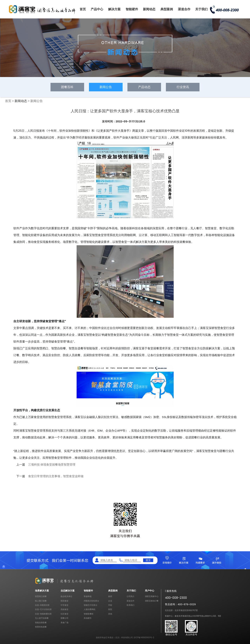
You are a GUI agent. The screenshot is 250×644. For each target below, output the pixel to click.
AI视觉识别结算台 (91, 601)
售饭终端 (88, 596)
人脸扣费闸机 (90, 609)
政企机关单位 (66, 596)
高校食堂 (64, 609)
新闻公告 (106, 87)
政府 (110, 596)
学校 (110, 605)
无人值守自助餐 (42, 618)
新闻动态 (149, 9)
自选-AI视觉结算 (42, 605)
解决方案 (114, 9)
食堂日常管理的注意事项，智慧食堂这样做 (56, 476)
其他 (110, 614)
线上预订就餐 (41, 601)
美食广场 (64, 623)
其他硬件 (88, 618)
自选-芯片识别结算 (43, 609)
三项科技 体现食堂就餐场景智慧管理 (52, 465)
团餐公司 (64, 618)
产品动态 (144, 87)
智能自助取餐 (41, 623)
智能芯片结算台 (91, 605)
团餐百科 (67, 87)
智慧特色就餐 (41, 627)
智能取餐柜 (89, 614)
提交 (148, 560)
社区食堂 (64, 614)
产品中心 (97, 9)
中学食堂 (64, 605)
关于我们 (201, 9)
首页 (83, 9)
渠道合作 (184, 9)
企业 (110, 601)
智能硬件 (132, 9)
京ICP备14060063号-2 (144, 638)
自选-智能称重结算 (43, 614)
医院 (110, 609)
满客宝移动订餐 (152, 601)
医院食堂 (64, 601)
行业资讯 (183, 87)
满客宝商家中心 (152, 596)
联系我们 (131, 605)
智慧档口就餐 (41, 596)
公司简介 (131, 596)
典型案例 (167, 9)
